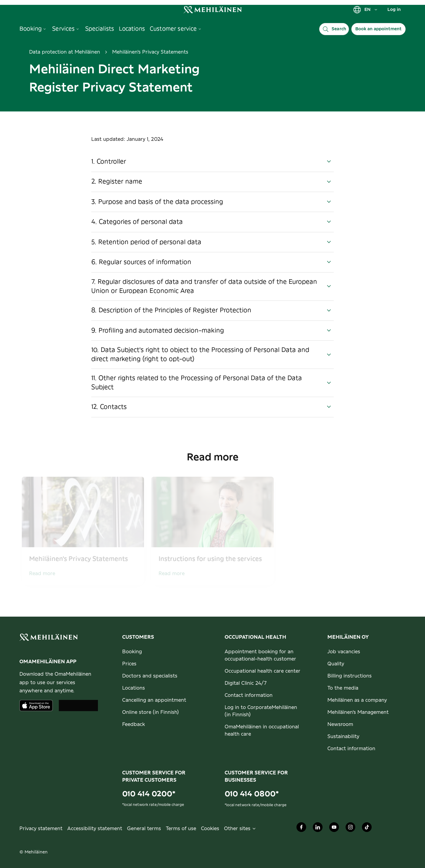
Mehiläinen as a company (357, 700)
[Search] (334, 29)
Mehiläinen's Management (358, 712)
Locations (134, 688)
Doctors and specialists (150, 676)
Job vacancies (344, 652)
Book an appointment (378, 29)
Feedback (134, 724)
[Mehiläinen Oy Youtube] (334, 829)
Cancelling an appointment (154, 700)
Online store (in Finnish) (151, 712)
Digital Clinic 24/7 (246, 683)
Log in (394, 10)
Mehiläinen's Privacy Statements (150, 52)
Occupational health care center (263, 671)
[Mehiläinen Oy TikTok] (367, 829)
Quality (336, 664)
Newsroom (340, 724)
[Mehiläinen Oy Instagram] (350, 829)
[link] (212, 10)
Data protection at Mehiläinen (65, 52)
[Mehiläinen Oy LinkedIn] (318, 829)
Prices (129, 664)
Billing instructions (350, 676)
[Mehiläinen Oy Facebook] (301, 829)
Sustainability (343, 737)
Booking (132, 652)
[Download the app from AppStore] (36, 706)
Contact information (249, 695)
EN (366, 10)
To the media (343, 688)
